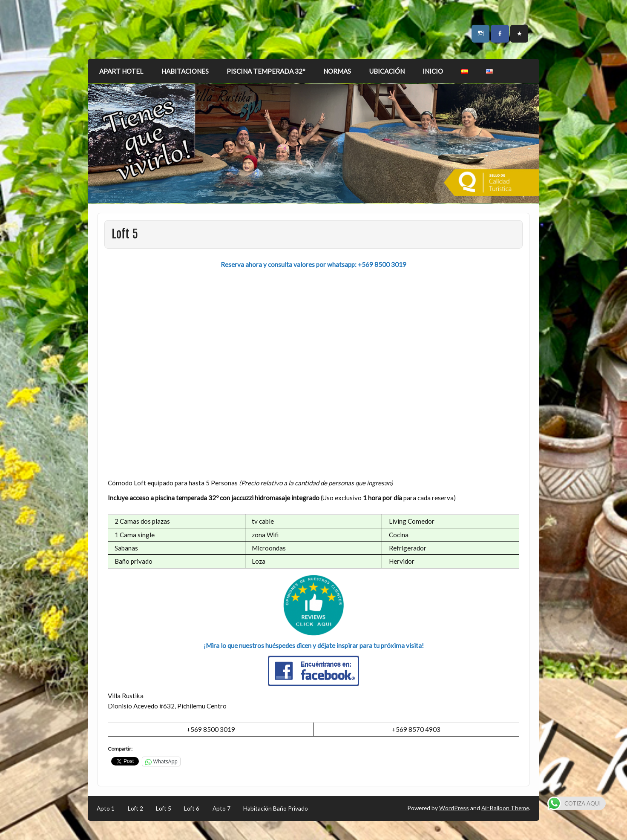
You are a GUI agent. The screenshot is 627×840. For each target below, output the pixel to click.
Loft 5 (164, 808)
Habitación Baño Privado (276, 808)
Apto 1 (106, 808)
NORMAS (337, 71)
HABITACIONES (185, 71)
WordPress (454, 808)
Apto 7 (221, 808)
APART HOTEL (121, 71)
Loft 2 (135, 808)
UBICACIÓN (387, 71)
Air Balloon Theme (505, 808)
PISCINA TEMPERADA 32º (266, 71)
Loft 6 (192, 808)
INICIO (433, 71)
